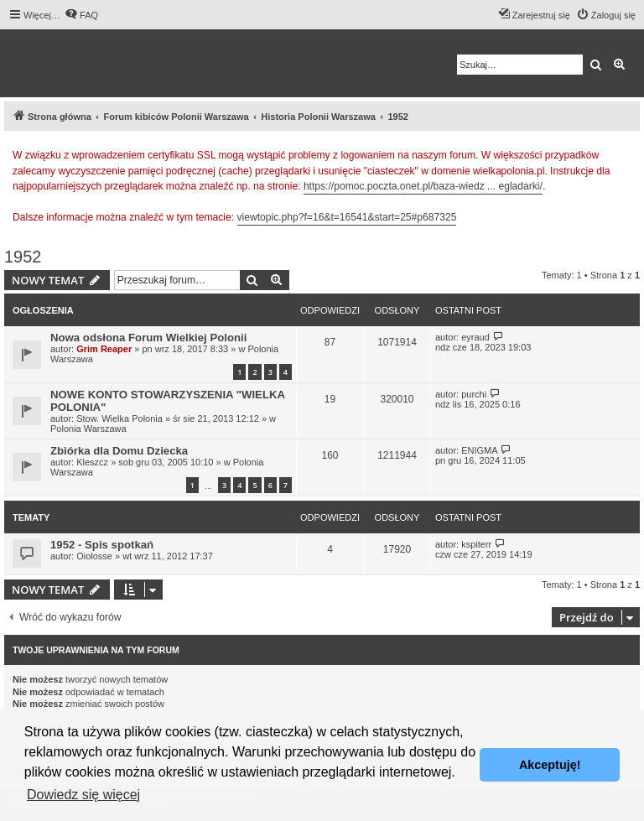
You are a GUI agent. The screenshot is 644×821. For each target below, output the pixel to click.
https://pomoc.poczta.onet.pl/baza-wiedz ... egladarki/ (423, 186)
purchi (474, 394)
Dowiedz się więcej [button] (83, 795)
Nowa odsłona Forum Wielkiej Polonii (148, 338)
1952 (23, 257)
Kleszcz (92, 462)
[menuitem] (81, 15)
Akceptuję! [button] (550, 765)
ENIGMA (479, 450)
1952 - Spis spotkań (102, 545)
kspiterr (476, 544)
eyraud (475, 337)
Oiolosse (94, 556)
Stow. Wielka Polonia (119, 418)
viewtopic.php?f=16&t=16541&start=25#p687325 (347, 217)
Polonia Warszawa (88, 429)
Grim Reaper (104, 349)
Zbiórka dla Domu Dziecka (119, 451)
